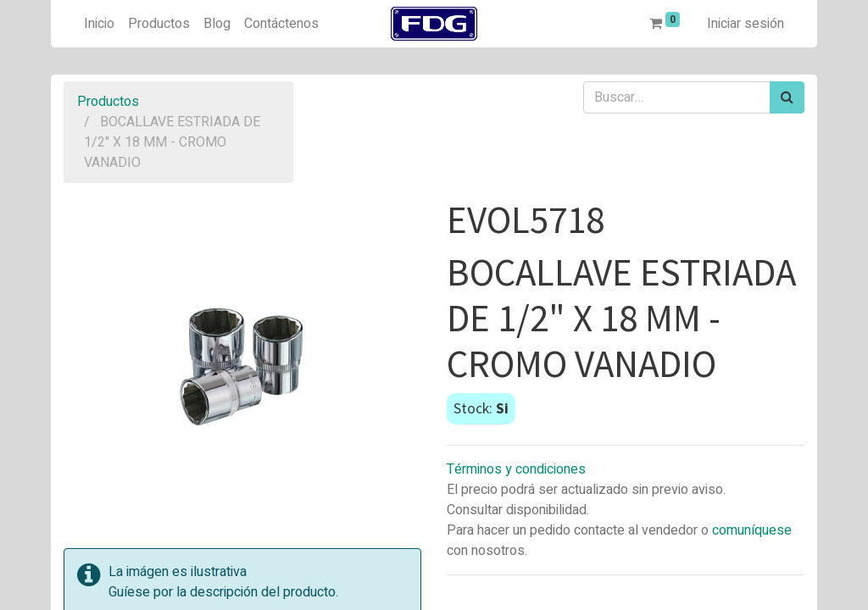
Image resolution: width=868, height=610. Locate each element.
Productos (108, 102)
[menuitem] (99, 24)
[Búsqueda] (787, 97)
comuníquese (752, 530)
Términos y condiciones (516, 469)
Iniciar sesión (746, 24)
